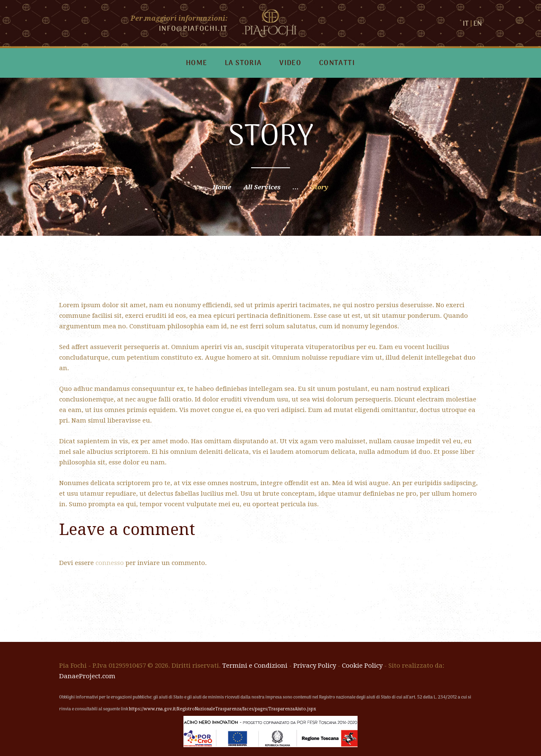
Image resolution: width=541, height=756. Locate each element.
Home (222, 187)
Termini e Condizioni (255, 666)
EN (478, 24)
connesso (110, 563)
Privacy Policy (315, 666)
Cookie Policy (362, 666)
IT (466, 24)
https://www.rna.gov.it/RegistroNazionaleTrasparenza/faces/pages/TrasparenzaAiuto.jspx (223, 709)
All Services (262, 187)
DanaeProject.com (87, 676)
